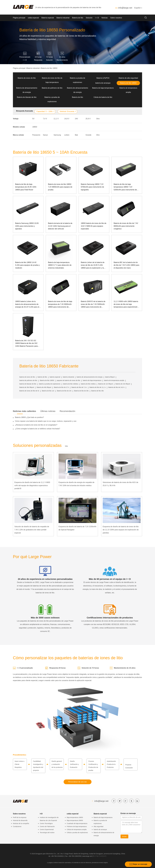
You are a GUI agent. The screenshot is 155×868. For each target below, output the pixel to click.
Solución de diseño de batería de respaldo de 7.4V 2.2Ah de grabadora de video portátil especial (32, 530)
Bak (76, 135)
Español (138, 8)
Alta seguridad (98, 826)
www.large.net (87, 856)
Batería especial (48, 18)
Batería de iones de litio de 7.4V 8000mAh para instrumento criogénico (126, 226)
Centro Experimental (47, 830)
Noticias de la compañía (21, 823)
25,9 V (88, 119)
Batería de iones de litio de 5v (29, 391)
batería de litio (42, 377)
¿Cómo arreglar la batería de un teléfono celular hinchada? (38, 429)
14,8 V (67, 119)
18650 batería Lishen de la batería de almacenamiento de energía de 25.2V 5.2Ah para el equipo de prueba (27, 304)
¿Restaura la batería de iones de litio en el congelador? (36, 425)
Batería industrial (63, 18)
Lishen (67, 135)
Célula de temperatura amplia (77, 830)
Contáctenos (17, 826)
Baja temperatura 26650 (75, 820)
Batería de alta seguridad (128, 78)
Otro (98, 119)
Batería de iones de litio (27, 78)
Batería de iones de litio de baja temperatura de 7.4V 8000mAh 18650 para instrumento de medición (60, 304)
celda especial (33, 18)
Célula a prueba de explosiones (77, 833)
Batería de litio (78, 18)
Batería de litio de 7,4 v (79, 387)
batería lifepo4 (110, 377)
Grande (88, 135)
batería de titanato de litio (28, 384)
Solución (89, 18)
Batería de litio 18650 (49, 68)
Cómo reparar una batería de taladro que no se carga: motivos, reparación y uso (46, 421)
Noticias (105, 18)
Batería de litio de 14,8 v (117, 387)
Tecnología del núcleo (47, 833)
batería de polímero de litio (28, 380)
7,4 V (45, 119)
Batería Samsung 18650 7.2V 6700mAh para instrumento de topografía (92, 187)
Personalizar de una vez (77, 782)
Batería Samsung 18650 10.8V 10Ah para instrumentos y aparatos (27, 226)
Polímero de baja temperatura (77, 826)
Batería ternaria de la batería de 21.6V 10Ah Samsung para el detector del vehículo (60, 226)
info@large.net (125, 8)
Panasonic (36, 135)
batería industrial (68, 377)
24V (76, 119)
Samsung (57, 135)
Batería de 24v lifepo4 (123, 384)
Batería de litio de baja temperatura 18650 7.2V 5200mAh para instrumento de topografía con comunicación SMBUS (125, 187)
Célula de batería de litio (103, 97)
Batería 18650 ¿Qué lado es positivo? (29, 417)
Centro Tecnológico (46, 823)
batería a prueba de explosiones (50, 384)
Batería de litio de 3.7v (61, 387)
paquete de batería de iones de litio (68, 380)
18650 (35, 127)
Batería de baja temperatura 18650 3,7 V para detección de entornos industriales (60, 265)
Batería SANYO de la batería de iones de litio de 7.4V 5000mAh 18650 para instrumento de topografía (93, 304)
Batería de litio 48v (98, 391)
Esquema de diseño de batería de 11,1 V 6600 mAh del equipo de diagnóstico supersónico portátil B (32, 485)
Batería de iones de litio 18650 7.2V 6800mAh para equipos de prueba (60, 187)
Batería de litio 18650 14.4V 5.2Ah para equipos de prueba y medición (27, 265)
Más (66, 446)
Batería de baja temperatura (103, 88)
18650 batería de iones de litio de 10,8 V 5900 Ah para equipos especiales (94, 226)
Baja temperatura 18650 (75, 817)
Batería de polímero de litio (52, 88)
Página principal (19, 18)
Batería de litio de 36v (81, 391)
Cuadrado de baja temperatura (77, 823)
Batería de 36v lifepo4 (27, 387)
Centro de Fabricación (47, 826)
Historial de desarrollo (20, 820)
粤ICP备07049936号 (100, 856)
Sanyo (45, 135)
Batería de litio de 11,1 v (98, 387)
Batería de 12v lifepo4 (106, 384)
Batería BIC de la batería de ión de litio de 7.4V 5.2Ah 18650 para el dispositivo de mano (126, 265)
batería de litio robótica (71, 384)
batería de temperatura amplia (114, 380)
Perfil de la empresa (20, 817)
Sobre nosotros (116, 18)
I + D (97, 18)
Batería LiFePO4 (103, 78)
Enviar (124, 837)
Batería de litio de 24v (64, 391)
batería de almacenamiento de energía (90, 377)
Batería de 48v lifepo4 (44, 387)
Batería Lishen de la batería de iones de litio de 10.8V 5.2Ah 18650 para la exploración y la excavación (93, 265)
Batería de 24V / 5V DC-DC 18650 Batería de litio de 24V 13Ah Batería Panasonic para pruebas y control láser (26, 344)
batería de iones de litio (27, 377)
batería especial (55, 377)
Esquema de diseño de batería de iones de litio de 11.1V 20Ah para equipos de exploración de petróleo (121, 530)
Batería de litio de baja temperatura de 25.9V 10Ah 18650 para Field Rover (26, 187)
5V (33, 119)
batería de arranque (103, 83)
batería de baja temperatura (92, 380)
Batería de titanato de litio (27, 97)
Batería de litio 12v (48, 391)
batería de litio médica (88, 384)
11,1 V (56, 119)
